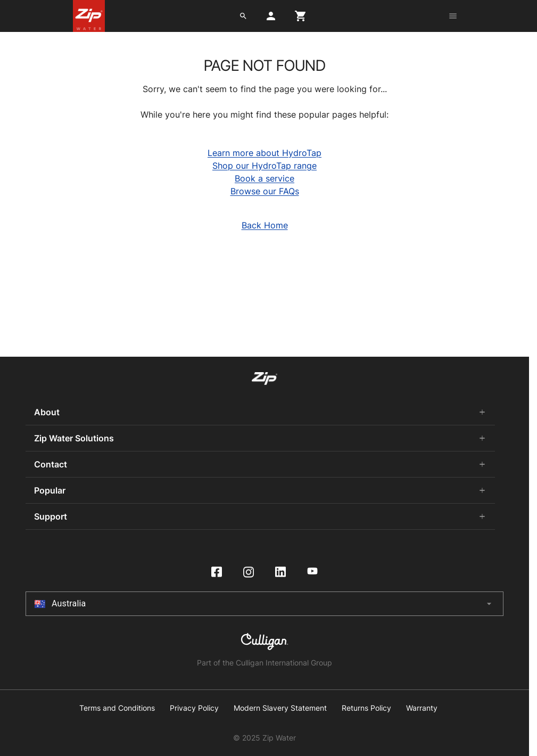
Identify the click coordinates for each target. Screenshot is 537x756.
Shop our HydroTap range (265, 166)
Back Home (265, 225)
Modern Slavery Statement (280, 708)
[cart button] (301, 16)
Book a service (265, 178)
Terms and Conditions (117, 708)
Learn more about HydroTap (265, 153)
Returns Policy (366, 708)
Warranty (422, 708)
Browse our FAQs (265, 191)
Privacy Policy (194, 708)
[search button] (243, 16)
